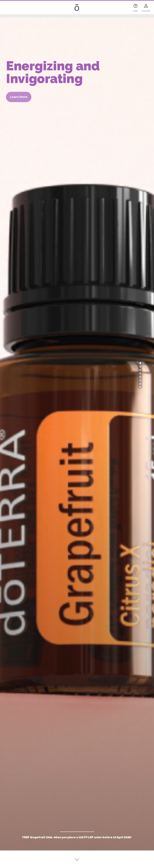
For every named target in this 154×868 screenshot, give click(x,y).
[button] (140, 363)
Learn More (19, 97)
